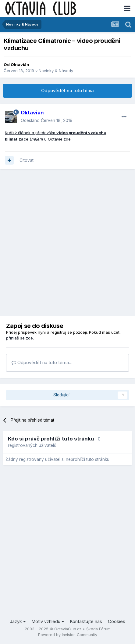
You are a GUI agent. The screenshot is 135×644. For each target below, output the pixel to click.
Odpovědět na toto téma (67, 91)
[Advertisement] (67, 243)
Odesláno (47, 120)
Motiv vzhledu (48, 621)
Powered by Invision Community (68, 635)
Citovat (27, 160)
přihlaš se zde (20, 338)
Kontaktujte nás (86, 621)
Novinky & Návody (56, 71)
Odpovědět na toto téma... (42, 363)
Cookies (117, 621)
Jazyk (18, 621)
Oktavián (20, 64)
